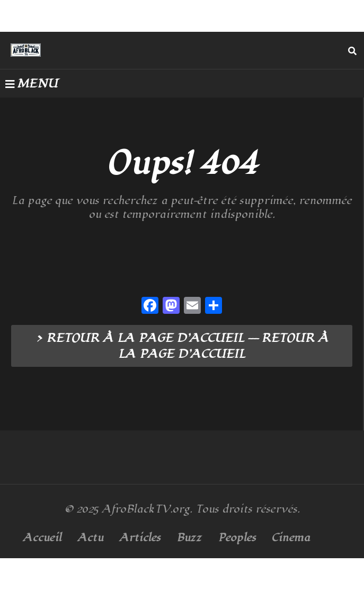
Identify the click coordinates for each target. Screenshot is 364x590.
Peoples (237, 538)
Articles (140, 538)
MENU (32, 84)
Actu (90, 538)
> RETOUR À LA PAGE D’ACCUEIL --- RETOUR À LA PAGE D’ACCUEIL (182, 346)
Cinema (291, 538)
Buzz (189, 538)
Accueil (42, 538)
